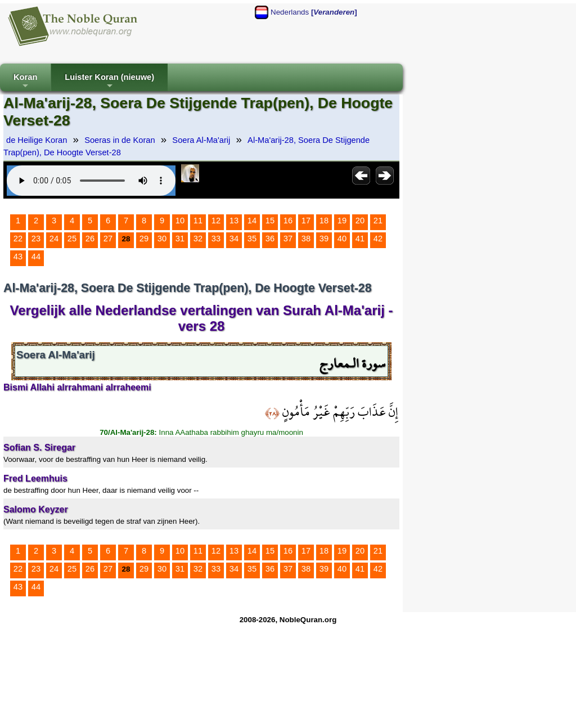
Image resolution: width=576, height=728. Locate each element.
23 (36, 239)
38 (306, 239)
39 (324, 239)
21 (378, 221)
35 (252, 239)
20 (360, 221)
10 (180, 221)
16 (288, 221)
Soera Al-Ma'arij (201, 140)
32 (198, 239)
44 (36, 257)
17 (306, 221)
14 (252, 221)
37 (288, 239)
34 (234, 239)
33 (216, 239)
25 (72, 239)
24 (54, 239)
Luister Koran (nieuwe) (109, 82)
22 (18, 239)
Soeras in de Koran (120, 140)
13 (234, 221)
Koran (25, 82)
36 (270, 239)
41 (360, 239)
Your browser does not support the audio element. (91, 181)
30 (162, 239)
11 (198, 221)
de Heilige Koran (37, 140)
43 (18, 257)
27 (108, 239)
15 (270, 221)
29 (144, 239)
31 (180, 239)
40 (342, 239)
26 (90, 239)
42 (378, 239)
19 (342, 221)
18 (324, 221)
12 (216, 221)
